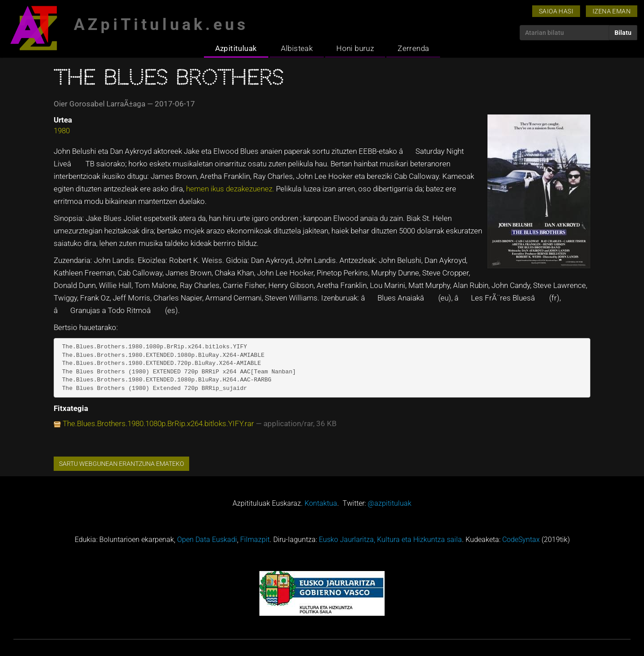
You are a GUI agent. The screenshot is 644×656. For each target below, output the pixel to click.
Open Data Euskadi (207, 540)
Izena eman (612, 11)
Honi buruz (355, 48)
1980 (62, 131)
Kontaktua (321, 503)
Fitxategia (71, 408)
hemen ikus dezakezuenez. (231, 189)
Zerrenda (413, 48)
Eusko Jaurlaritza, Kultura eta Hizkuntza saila (390, 540)
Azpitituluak (236, 48)
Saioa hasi (556, 11)
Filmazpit (255, 540)
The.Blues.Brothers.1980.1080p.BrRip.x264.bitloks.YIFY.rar (158, 423)
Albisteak (297, 48)
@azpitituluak (390, 503)
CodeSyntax (521, 540)
